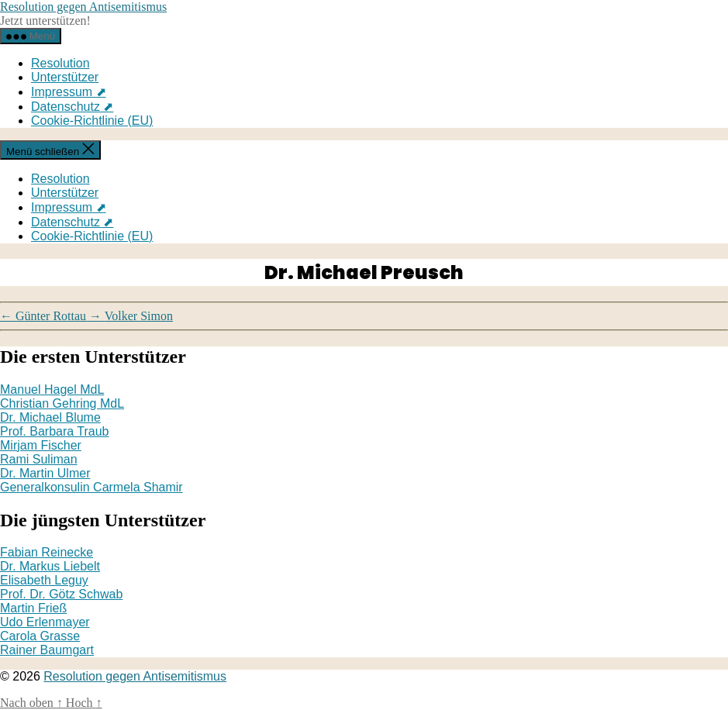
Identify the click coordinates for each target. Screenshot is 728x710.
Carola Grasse (40, 636)
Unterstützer (65, 77)
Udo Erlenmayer (45, 622)
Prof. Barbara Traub (55, 431)
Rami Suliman (39, 459)
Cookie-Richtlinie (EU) (92, 121)
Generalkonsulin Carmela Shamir (91, 487)
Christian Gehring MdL (62, 403)
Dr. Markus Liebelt (50, 566)
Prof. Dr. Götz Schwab (61, 594)
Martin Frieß (33, 608)
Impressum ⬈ (69, 92)
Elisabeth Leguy (44, 580)
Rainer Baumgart (47, 650)
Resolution (60, 63)
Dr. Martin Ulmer (45, 473)
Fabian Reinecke (47, 552)
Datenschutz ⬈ (72, 107)
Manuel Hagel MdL (52, 389)
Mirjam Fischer (41, 445)
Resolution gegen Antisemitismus (83, 7)
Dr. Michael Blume (50, 417)
